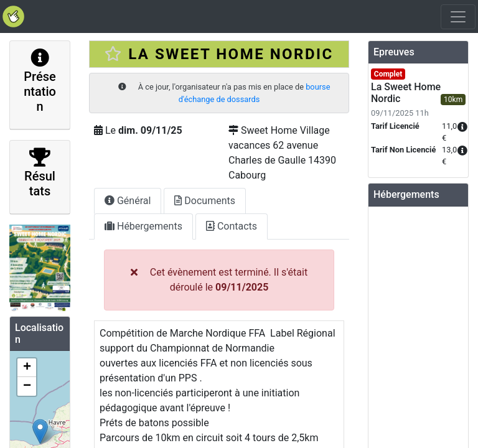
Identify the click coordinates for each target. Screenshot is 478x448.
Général (128, 201)
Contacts (232, 226)
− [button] (27, 386)
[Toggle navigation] (458, 17)
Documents (205, 201)
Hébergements (143, 226)
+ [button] (27, 368)
